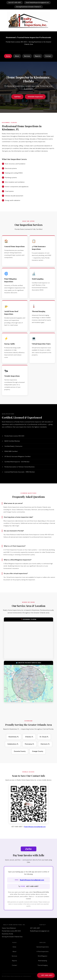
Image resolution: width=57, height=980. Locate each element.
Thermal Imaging (43, 965)
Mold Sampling (43, 961)
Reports (38, 56)
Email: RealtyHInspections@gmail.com (37, 3)
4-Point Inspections (43, 952)
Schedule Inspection (35, 97)
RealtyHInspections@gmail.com (35, 827)
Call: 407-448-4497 (15, 3)
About (17, 56)
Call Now (17, 97)
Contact (48, 56)
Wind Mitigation (43, 956)
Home (8, 56)
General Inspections (43, 947)
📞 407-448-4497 (46, 975)
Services (27, 56)
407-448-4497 (35, 928)
